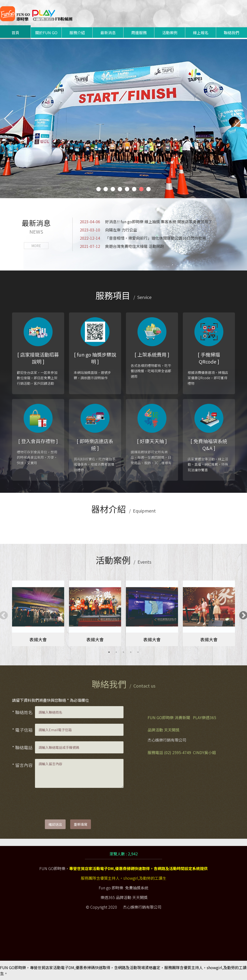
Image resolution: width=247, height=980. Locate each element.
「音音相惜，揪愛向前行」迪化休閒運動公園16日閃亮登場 (143, 238)
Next (241, 613)
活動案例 (170, 33)
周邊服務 (139, 33)
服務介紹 (77, 33)
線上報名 (201, 33)
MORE (36, 246)
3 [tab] (123, 652)
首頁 (15, 33)
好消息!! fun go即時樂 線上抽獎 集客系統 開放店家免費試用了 (146, 222)
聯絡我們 (232, 33)
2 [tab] (116, 652)
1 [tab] (109, 652)
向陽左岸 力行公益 (108, 230)
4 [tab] (131, 652)
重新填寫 (81, 824)
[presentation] (72, 803)
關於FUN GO (46, 33)
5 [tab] (138, 652)
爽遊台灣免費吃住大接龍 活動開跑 (122, 246)
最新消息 (108, 33)
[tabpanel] (38, 613)
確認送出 (55, 824)
